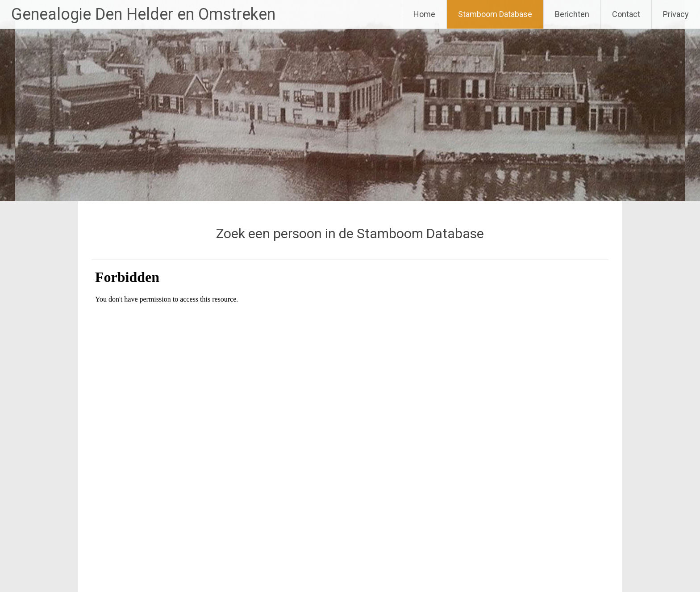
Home (424, 14)
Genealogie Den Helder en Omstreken (143, 14)
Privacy (676, 14)
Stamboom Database (495, 14)
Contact (626, 14)
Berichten (572, 14)
